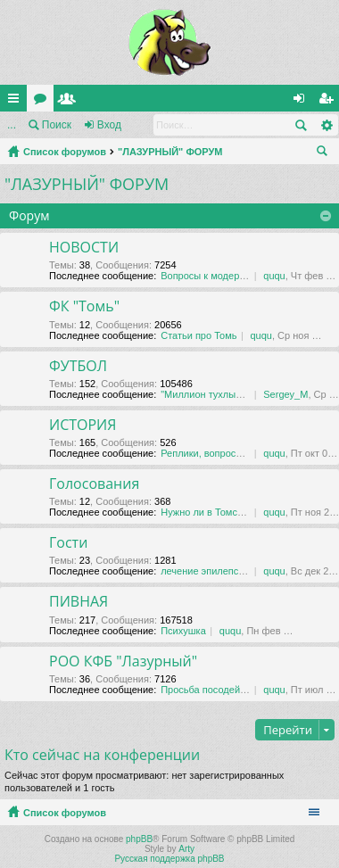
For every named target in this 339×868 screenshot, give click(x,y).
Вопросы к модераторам (216, 276)
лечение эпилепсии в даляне (227, 571)
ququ (274, 276)
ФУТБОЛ (78, 367)
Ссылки (17, 102)
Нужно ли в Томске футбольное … (239, 512)
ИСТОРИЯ (83, 426)
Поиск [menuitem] (326, 153)
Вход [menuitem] (303, 102)
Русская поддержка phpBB (169, 859)
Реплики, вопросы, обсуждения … (238, 453)
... (12, 125)
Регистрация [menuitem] (329, 102)
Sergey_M (285, 394)
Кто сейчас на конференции (102, 755)
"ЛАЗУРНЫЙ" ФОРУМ (170, 152)
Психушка (183, 631)
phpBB (139, 839)
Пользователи (70, 102)
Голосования (94, 484)
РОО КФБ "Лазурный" (123, 662)
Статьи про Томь (198, 335)
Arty (186, 849)
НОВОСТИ (84, 248)
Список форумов (65, 152)
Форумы (44, 102)
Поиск (57, 125)
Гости (68, 543)
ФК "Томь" (84, 307)
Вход (109, 125)
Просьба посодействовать (220, 690)
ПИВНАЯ (79, 602)
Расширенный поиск (326, 125)
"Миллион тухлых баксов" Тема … (238, 394)
